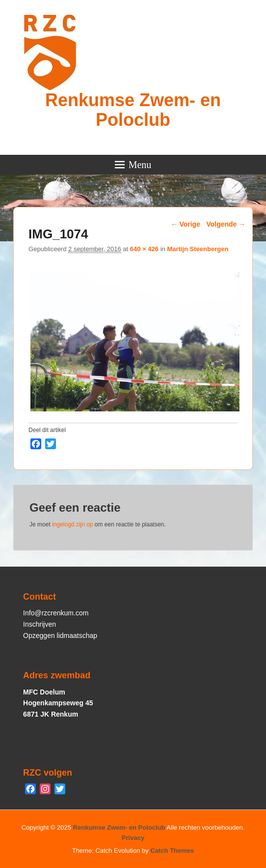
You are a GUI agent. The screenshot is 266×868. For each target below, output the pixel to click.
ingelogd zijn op (72, 524)
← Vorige (186, 224)
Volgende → (226, 224)
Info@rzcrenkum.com (56, 613)
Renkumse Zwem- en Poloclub (133, 110)
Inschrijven (40, 624)
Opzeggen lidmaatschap (60, 636)
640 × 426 (144, 249)
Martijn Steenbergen (198, 249)
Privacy (133, 838)
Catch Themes (172, 851)
